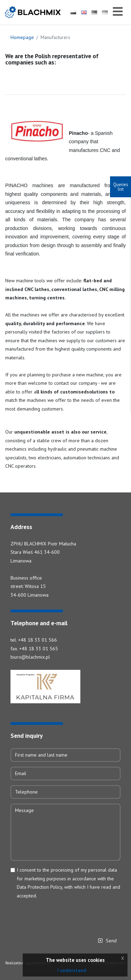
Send (111, 941)
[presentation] (64, 916)
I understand (72, 970)
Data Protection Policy (39, 887)
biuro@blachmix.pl (30, 657)
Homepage (22, 37)
